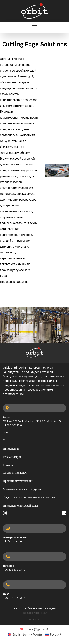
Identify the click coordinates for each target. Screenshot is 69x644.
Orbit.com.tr (20, 608)
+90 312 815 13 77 (14, 598)
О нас (6, 440)
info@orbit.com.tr (14, 541)
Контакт (8, 465)
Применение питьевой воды (20, 506)
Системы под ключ (15, 473)
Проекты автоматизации (18, 481)
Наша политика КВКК (34, 613)
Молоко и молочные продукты (22, 489)
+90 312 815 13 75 (14, 570)
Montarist (35, 619)
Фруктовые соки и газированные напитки (29, 497)
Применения (11, 449)
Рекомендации (12, 457)
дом (5, 432)
